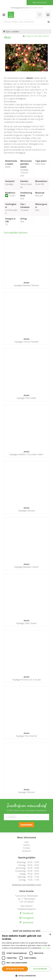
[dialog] (26, 956)
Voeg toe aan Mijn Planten (37, 36)
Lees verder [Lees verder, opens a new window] (46, 948)
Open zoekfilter (11, 32)
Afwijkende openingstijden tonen (26, 885)
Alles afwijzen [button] (40, 969)
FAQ (26, 842)
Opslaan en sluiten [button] (15, 969)
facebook (27, 913)
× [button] (50, 935)
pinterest (27, 922)
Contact (27, 848)
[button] (26, 976)
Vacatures (27, 851)
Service (26, 845)
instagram (28, 918)
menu (4, 15)
